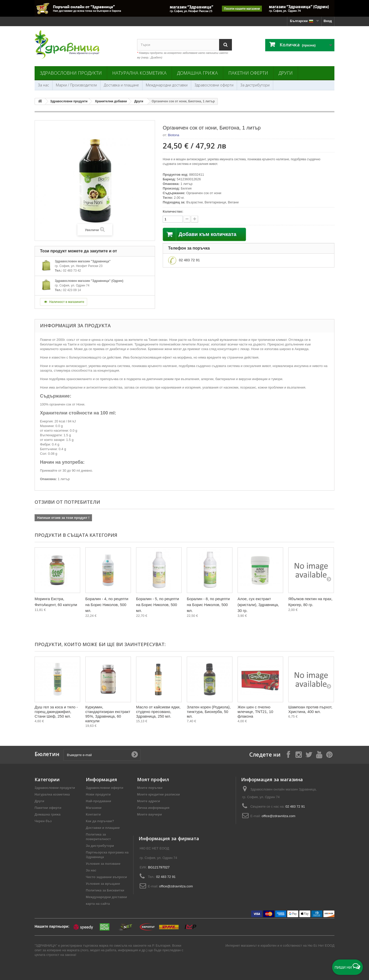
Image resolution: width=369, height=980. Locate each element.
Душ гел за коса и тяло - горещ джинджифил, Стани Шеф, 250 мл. (56, 712)
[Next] (329, 579)
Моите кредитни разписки (158, 794)
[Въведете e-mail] (102, 755)
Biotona (173, 135)
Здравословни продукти (71, 73)
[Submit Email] (135, 755)
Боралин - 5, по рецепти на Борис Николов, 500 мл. (158, 605)
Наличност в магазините (64, 302)
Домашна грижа (197, 73)
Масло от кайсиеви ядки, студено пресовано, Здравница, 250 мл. (158, 712)
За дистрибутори (255, 85)
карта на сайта (98, 904)
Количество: (173, 211)
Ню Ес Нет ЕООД (321, 946)
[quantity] (173, 219)
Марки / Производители (76, 85)
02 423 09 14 (72, 290)
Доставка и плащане (121, 85)
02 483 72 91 (189, 260)
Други (286, 73)
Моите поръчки (150, 788)
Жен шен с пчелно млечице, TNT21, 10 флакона (255, 712)
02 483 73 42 (72, 271)
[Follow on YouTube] (319, 754)
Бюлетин (47, 754)
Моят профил (153, 779)
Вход (328, 21)
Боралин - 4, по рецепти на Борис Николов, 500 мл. (107, 605)
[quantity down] (195, 219)
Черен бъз (43, 821)
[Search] (225, 45)
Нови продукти (98, 794)
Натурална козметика (139, 73)
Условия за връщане (103, 884)
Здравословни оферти (214, 85)
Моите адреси (149, 801)
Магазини (94, 808)
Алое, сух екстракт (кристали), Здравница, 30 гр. (258, 605)
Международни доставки (167, 85)
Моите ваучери (150, 814)
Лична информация (153, 808)
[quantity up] (187, 219)
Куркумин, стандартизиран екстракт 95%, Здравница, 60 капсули (108, 714)
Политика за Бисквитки (105, 890)
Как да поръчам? (100, 821)
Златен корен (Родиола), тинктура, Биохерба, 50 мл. (209, 712)
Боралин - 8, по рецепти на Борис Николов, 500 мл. (208, 605)
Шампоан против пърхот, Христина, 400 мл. (310, 709)
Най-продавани (99, 801)
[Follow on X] (309, 754)
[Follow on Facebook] (288, 754)
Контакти (93, 814)
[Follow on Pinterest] (329, 754)
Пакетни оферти (248, 73)
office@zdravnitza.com (278, 816)
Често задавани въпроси (106, 877)
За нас (43, 85)
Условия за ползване (103, 864)
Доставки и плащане (103, 828)
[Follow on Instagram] (299, 754)
